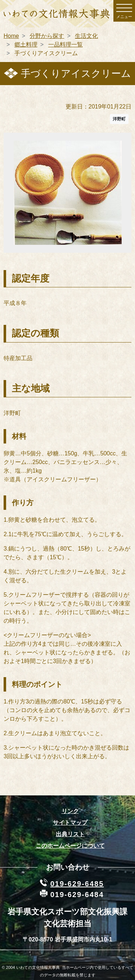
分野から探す (47, 36)
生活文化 (86, 36)
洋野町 (119, 119)
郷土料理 (26, 45)
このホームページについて (70, 846)
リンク (70, 811)
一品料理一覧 (66, 45)
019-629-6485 (77, 884)
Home (11, 36)
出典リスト (70, 834)
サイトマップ (70, 823)
